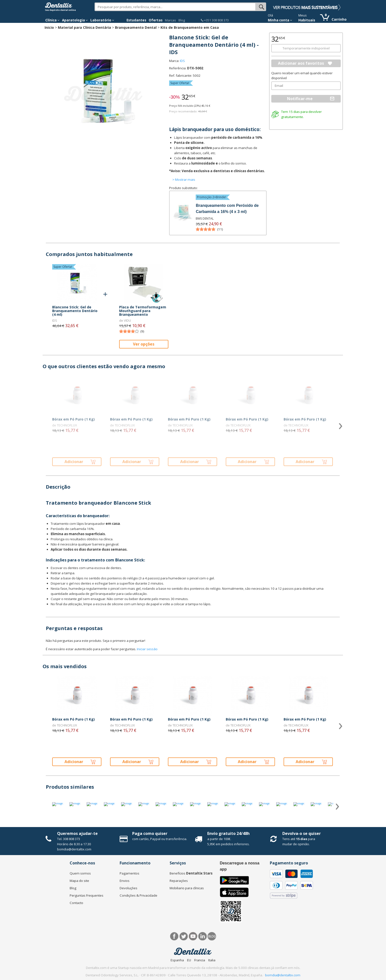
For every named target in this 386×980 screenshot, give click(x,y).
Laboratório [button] (102, 20)
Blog (182, 20)
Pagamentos (129, 873)
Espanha (177, 960)
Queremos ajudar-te (77, 833)
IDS (182, 61)
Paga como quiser (150, 833)
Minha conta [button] (280, 20)
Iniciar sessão (147, 649)
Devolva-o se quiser (302, 833)
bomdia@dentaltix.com (74, 849)
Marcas (170, 20)
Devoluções (129, 888)
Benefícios (191, 873)
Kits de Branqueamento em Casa (190, 27)
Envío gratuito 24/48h (228, 833)
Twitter (184, 936)
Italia (212, 960)
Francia (200, 960)
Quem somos (80, 873)
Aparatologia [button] (75, 20)
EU (189, 960)
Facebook (174, 936)
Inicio (49, 27)
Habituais (307, 20)
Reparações (179, 881)
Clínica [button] (52, 20)
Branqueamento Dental (136, 27)
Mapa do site (79, 881)
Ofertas (156, 20)
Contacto (76, 903)
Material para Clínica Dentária (84, 27)
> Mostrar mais (184, 180)
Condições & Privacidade (138, 895)
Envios (125, 881)
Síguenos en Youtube (193, 936)
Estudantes (136, 20)
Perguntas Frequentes (87, 895)
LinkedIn (202, 936)
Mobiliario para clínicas (187, 888)
